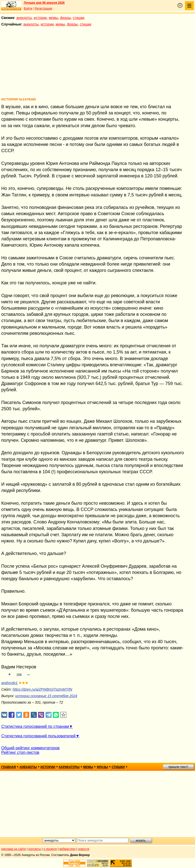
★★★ (23, 683)
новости (84, 849)
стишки (79, 18)
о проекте (50, 849)
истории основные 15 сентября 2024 (46, 696)
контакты (35, 849)
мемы (53, 18)
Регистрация (43, 8)
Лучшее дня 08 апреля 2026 (44, 3)
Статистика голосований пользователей (38, 736)
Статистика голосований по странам (35, 726)
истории (40, 18)
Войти (28, 8)
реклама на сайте (14, 849)
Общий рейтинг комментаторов (30, 748)
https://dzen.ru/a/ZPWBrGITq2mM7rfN (42, 689)
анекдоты (24, 18)
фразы (65, 18)
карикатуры (69, 767)
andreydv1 (9, 683)
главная (9, 767)
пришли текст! (178, 767)
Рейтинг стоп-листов (20, 752)
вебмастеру (67, 849)
